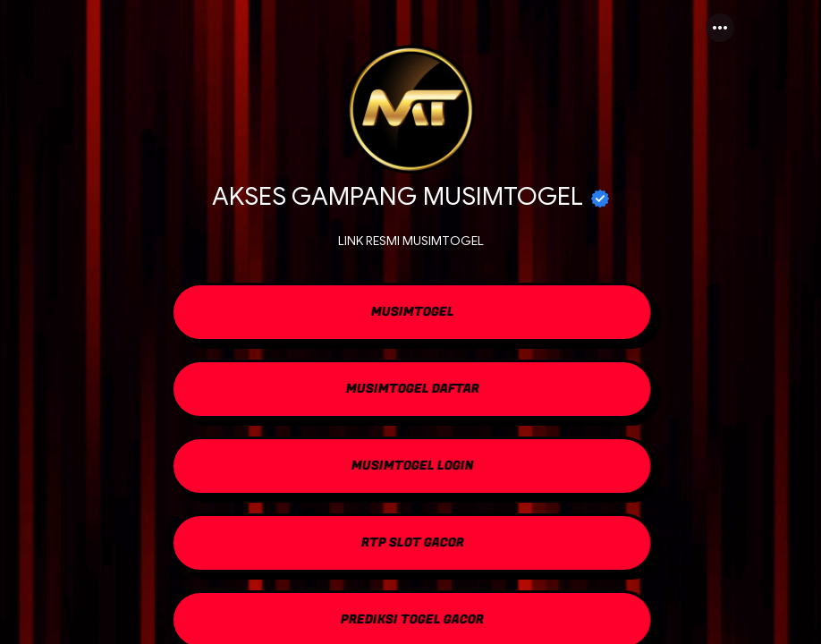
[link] (410, 314)
